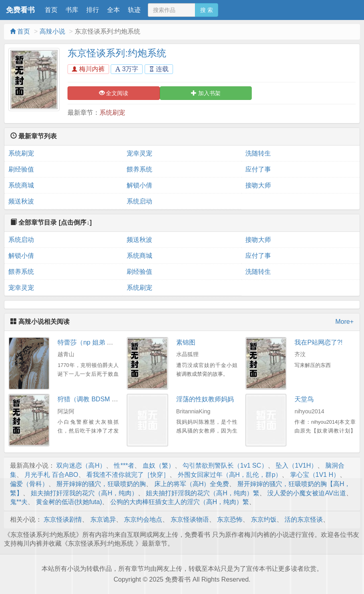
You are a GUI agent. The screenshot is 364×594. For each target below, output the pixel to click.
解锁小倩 (139, 185)
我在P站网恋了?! (318, 342)
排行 (93, 10)
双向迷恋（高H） (81, 465)
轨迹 (134, 10)
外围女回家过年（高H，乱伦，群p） (230, 475)
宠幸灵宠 (139, 153)
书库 (72, 10)
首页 (51, 10)
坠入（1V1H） (296, 465)
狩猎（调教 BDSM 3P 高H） (98, 399)
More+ (344, 322)
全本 (113, 10)
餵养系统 (139, 169)
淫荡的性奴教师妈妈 (205, 399)
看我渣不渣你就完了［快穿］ (128, 475)
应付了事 (258, 169)
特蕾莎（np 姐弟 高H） (91, 342)
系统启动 (139, 201)
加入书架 (206, 93)
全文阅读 (114, 93)
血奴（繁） (159, 465)
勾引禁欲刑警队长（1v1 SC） (225, 465)
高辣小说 (52, 31)
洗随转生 (258, 153)
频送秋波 (21, 201)
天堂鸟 (304, 399)
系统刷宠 (112, 113)
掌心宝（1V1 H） (315, 475)
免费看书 (20, 10)
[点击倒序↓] (75, 222)
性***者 (124, 465)
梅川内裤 (88, 69)
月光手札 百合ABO (51, 475)
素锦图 (186, 342)
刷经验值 (21, 169)
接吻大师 (258, 185)
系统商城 (21, 185)
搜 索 (207, 10)
